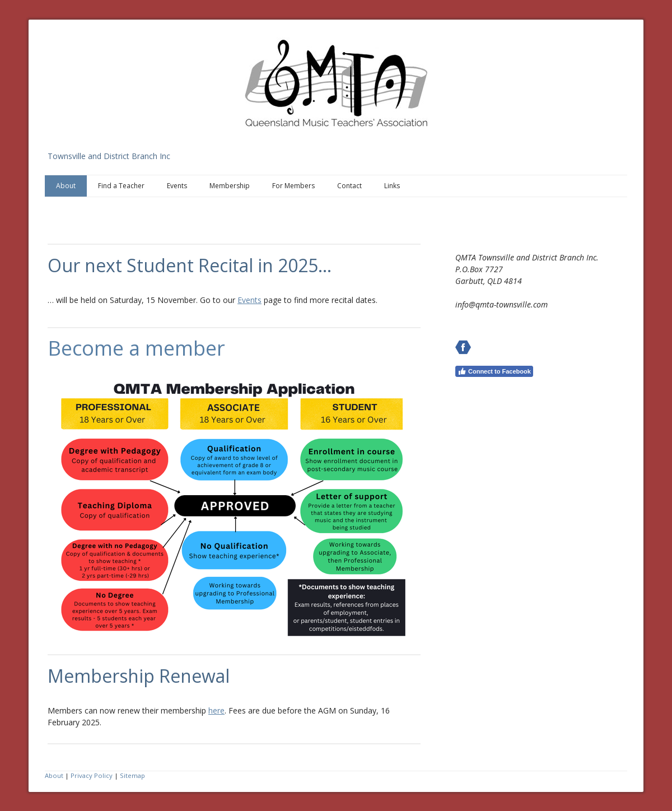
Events (177, 186)
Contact (349, 186)
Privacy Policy (92, 775)
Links (392, 186)
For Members (293, 186)
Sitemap (132, 775)
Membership (230, 186)
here (216, 710)
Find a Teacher (121, 186)
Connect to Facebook (494, 371)
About (66, 186)
